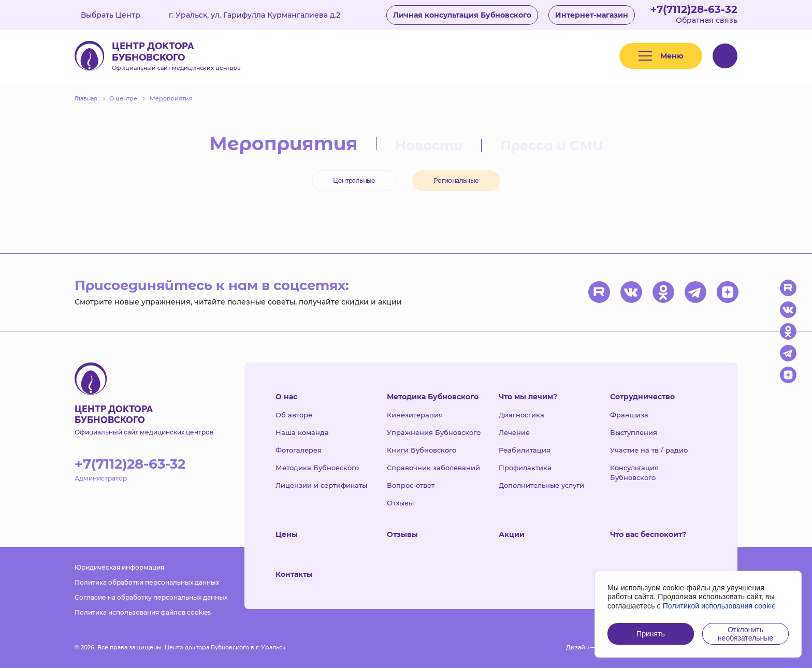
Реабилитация (525, 450)
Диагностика (521, 415)
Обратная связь (707, 20)
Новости (429, 146)
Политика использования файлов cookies (143, 612)
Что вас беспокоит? (648, 534)
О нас (286, 397)
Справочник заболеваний (433, 468)
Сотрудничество (642, 397)
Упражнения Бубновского (434, 432)
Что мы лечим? (528, 397)
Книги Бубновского (422, 450)
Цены (287, 534)
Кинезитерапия (415, 415)
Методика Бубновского (317, 468)
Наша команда (302, 432)
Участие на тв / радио (649, 450)
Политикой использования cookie (720, 606)
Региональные (456, 180)
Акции (512, 534)
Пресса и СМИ (552, 146)
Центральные (354, 180)
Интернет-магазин (592, 15)
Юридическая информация (119, 567)
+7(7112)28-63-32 (694, 9)
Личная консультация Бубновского (462, 15)
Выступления (634, 432)
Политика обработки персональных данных (147, 582)
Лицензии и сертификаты (321, 485)
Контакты (294, 574)
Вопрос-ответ (411, 485)
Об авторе (294, 415)
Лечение (514, 432)
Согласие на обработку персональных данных (151, 597)
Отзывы (400, 503)
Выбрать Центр (118, 15)
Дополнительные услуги (541, 485)
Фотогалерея (299, 450)
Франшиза (629, 415)
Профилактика (525, 468)
